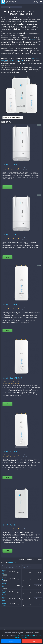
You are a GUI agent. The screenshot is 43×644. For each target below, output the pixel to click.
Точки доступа (11, 563)
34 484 (8, 187)
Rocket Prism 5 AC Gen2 (12, 378)
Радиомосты (11, 7)
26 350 (8, 477)
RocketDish (4, 60)
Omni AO (18, 60)
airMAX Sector (36, 58)
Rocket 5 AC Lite (9, 525)
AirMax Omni (12, 60)
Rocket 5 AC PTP (9, 235)
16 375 (8, 551)
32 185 (8, 257)
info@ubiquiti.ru (11, 3)
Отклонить (32, 641)
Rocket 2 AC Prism (10, 451)
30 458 (8, 331)
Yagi (22, 60)
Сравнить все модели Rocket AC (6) (13, 118)
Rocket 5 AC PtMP (10, 164)
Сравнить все (25, 169)
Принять (11, 641)
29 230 (8, 404)
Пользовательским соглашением (24, 636)
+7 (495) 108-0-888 (11, 1)
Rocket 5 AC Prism (10, 305)
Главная (4, 7)
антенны (33, 39)
